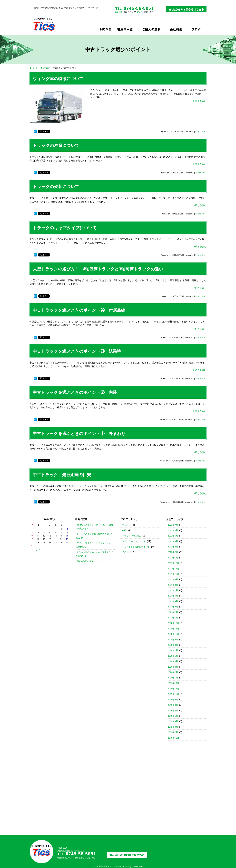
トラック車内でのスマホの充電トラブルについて (94, 554)
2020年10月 (173, 634)
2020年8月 (173, 645)
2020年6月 (173, 656)
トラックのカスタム (132, 536)
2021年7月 (173, 590)
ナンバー (126, 525)
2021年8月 (173, 585)
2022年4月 (173, 541)
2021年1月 (173, 618)
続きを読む (200, 101)
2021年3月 (173, 607)
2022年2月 (173, 552)
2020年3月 (173, 667)
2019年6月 (173, 710)
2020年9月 (173, 639)
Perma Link (200, 132)
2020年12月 (173, 623)
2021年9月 (173, 579)
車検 (124, 530)
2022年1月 (173, 558)
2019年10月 (173, 694)
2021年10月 (173, 574)
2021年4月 (173, 601)
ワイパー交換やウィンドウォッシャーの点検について (94, 545)
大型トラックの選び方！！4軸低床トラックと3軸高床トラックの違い (98, 269)
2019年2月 (173, 732)
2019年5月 (173, 716)
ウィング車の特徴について (58, 78)
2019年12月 (173, 683)
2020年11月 (173, 629)
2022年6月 (173, 530)
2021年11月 (173, 569)
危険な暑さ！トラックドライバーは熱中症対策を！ (94, 527)
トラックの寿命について (56, 145)
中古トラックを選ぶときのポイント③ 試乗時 (77, 351)
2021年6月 (173, 596)
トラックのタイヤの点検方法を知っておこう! (94, 536)
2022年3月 (173, 547)
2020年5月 (173, 661)
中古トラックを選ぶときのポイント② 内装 (75, 392)
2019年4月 (173, 721)
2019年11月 (173, 689)
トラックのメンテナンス (134, 541)
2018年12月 (173, 738)
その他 (125, 552)
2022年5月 (173, 536)
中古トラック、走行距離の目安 (62, 475)
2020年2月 (173, 672)
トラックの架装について (56, 186)
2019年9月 (173, 699)
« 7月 (38, 550)
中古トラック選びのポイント (136, 547)
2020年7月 (173, 650)
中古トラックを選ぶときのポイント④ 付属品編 (79, 310)
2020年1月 (173, 678)
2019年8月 (173, 705)
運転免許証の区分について (89, 561)
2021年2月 (173, 612)
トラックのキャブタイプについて (65, 228)
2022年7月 (173, 525)
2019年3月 (173, 727)
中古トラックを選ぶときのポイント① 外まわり (79, 433)
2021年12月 (173, 563)
